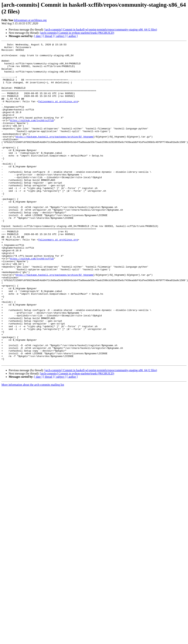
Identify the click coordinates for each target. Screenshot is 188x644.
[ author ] (72, 36)
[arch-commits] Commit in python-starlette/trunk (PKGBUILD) (77, 33)
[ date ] (38, 36)
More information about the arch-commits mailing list (33, 449)
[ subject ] (60, 36)
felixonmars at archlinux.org (30, 20)
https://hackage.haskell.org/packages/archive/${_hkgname (54, 156)
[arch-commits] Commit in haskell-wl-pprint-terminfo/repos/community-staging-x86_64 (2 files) (101, 30)
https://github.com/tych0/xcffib (32, 136)
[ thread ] (48, 36)
